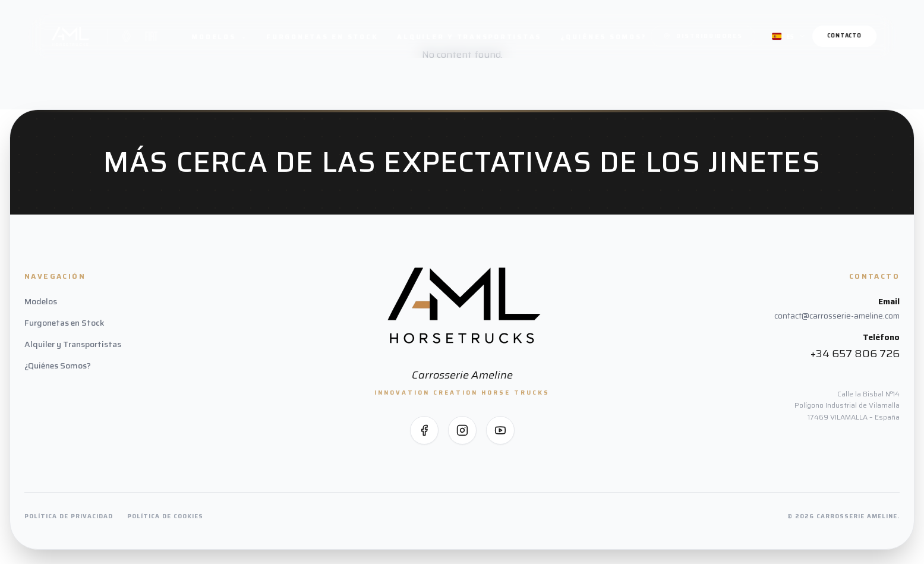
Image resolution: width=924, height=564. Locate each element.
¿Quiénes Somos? (603, 37)
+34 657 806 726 (855, 354)
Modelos (220, 37)
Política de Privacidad (69, 516)
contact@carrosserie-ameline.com (837, 316)
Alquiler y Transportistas (470, 37)
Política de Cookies (165, 516)
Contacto (844, 36)
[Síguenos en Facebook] (424, 430)
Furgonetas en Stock (322, 37)
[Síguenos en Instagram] (462, 430)
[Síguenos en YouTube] (500, 430)
